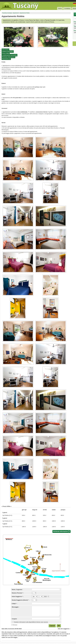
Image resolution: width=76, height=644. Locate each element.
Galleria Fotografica (8, 52)
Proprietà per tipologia (7, 13)
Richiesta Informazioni (8, 57)
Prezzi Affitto (6, 53)
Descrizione (5, 50)
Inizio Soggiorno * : (18, 596)
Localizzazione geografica (9, 55)
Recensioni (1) (6, 59)
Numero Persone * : (18, 593)
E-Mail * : (15, 604)
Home (60, 8)
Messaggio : (16, 607)
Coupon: (14, 619)
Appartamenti (16, 13)
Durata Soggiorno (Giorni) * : (21, 600)
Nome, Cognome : (17, 590)
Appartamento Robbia (25, 13)
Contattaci (67, 8)
